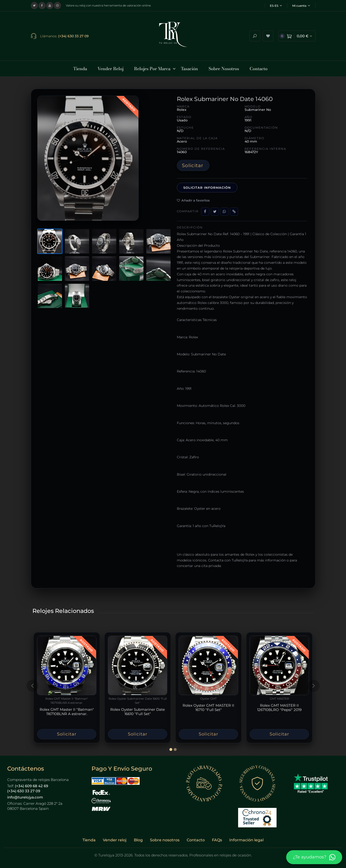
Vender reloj (115, 837)
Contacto (196, 837)
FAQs (217, 837)
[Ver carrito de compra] (297, 35)
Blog (138, 837)
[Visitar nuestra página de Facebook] (42, 6)
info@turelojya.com (25, 794)
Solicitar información (207, 184)
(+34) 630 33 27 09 (73, 34)
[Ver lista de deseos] (268, 35)
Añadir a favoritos (193, 197)
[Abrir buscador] (255, 35)
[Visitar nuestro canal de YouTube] (50, 6)
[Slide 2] (175, 746)
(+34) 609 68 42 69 (31, 783)
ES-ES (276, 6)
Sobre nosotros (165, 837)
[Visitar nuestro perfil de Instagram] (57, 6)
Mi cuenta (301, 6)
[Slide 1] (171, 746)
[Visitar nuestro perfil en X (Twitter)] (34, 6)
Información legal (246, 837)
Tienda (89, 837)
